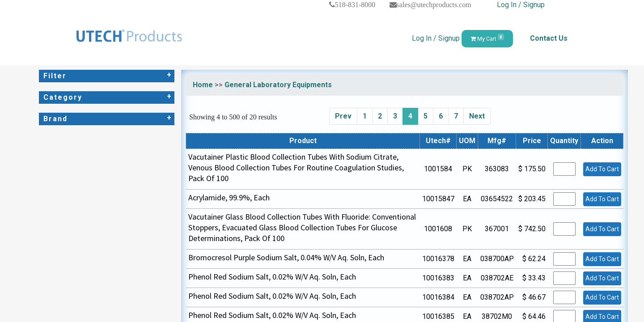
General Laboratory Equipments (278, 85)
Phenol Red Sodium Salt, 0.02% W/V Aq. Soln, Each (272, 277)
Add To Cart (602, 169)
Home (203, 85)
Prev (343, 116)
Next (477, 116)
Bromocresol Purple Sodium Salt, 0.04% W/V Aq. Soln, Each (286, 257)
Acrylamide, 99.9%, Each (229, 197)
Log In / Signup (521, 5)
